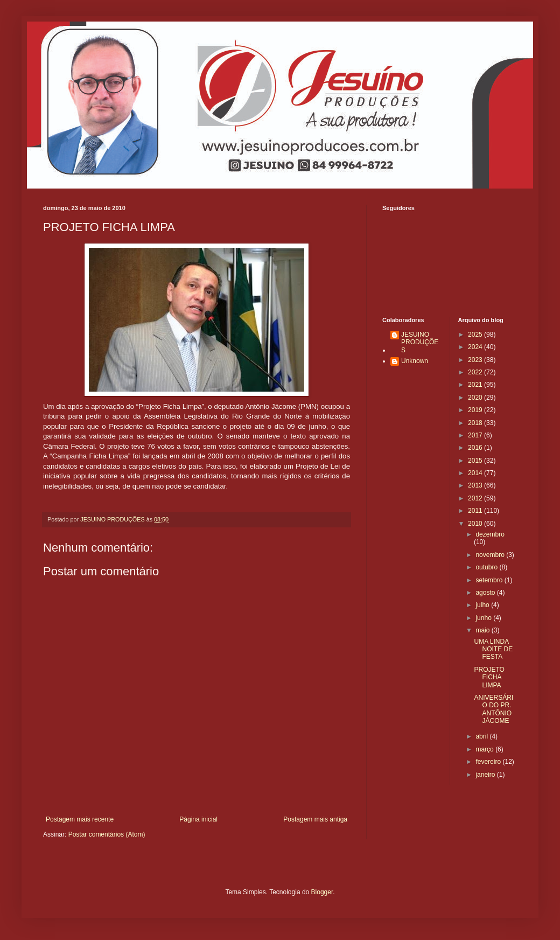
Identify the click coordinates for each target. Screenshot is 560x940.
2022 (476, 372)
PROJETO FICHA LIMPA (489, 677)
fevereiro (489, 762)
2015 (476, 461)
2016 (476, 448)
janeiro (486, 775)
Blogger (322, 892)
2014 (476, 473)
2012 (476, 498)
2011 (476, 511)
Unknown (415, 361)
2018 (476, 423)
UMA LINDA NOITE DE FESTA (493, 649)
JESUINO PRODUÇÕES (420, 342)
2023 (476, 360)
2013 (476, 485)
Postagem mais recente (80, 819)
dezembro (490, 534)
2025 (476, 335)
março (485, 749)
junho (484, 618)
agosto (486, 593)
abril (482, 736)
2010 (476, 524)
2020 (476, 398)
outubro (487, 567)
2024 (476, 347)
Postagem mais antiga (315, 819)
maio (483, 630)
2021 (476, 385)
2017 (476, 435)
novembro (491, 555)
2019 (476, 410)
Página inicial (198, 819)
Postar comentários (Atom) (107, 834)
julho (483, 605)
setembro (490, 580)
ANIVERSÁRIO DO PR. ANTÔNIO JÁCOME (493, 709)
